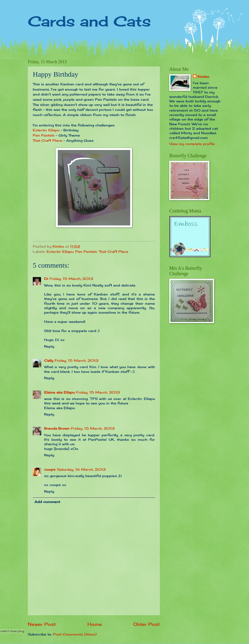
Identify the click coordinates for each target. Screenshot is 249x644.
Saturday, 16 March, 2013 (81, 469)
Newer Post (42, 624)
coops (50, 469)
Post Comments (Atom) (75, 634)
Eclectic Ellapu (46, 130)
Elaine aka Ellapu (59, 392)
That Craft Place (48, 140)
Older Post (147, 624)
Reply (49, 346)
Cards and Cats (89, 21)
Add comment (47, 502)
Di (46, 279)
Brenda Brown (57, 428)
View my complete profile (192, 144)
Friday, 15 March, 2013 (71, 279)
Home (95, 624)
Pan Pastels (44, 135)
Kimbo (203, 77)
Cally (49, 360)
